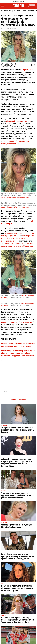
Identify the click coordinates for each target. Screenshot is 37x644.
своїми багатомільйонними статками (15, 197)
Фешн (19, 11)
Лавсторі (31, 11)
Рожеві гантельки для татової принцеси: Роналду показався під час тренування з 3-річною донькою (18, 557)
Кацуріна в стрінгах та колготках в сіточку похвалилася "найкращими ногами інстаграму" (17, 588)
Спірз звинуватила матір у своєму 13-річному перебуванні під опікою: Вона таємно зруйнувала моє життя (18, 353)
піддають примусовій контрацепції (17, 322)
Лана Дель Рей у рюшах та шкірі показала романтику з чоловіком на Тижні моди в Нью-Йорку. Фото (18, 620)
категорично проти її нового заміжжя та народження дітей (18, 238)
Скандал (12, 11)
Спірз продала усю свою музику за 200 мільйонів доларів (17, 526)
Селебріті (4, 11)
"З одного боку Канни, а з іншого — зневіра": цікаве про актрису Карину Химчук (18, 430)
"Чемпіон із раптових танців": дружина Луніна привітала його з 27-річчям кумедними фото (18, 495)
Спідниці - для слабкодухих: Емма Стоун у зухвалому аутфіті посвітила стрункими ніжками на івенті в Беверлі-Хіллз (18, 463)
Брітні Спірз (28, 70)
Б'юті (24, 11)
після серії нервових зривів (18, 121)
